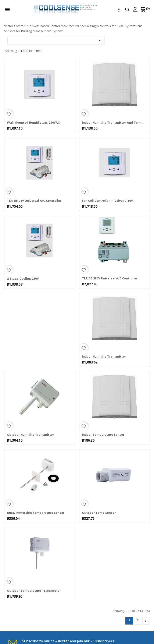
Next (146, 621)
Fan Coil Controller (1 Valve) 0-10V (107, 201)
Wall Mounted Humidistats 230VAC (33, 123)
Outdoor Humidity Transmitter (31, 435)
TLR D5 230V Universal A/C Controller (110, 278)
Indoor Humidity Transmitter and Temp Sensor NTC (113, 123)
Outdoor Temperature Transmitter (34, 591)
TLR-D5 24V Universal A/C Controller (34, 201)
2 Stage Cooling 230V (23, 279)
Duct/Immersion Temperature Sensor (36, 513)
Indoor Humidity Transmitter (104, 357)
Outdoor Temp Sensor (99, 513)
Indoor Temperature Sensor (103, 435)
